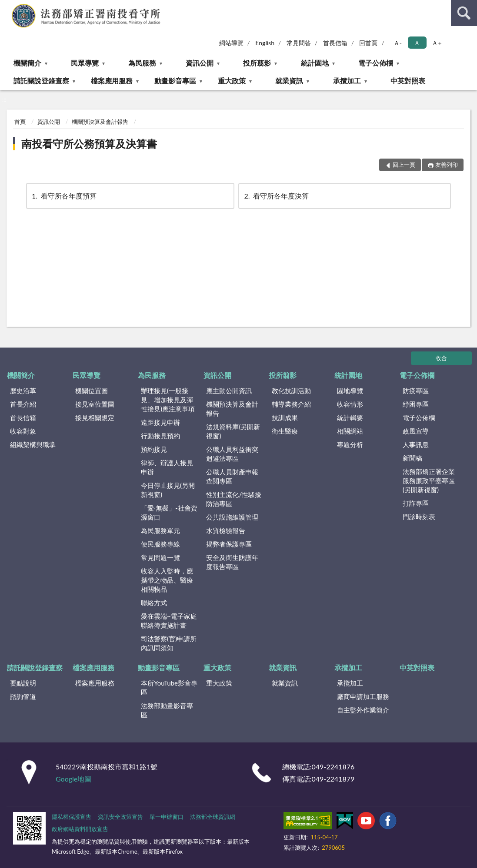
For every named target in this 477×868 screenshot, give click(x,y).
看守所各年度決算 (276, 196)
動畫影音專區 (175, 81)
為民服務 (142, 63)
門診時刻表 (419, 517)
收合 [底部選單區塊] (441, 358)
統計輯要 (350, 417)
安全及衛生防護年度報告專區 (232, 562)
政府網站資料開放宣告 (80, 829)
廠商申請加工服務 (363, 696)
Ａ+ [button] (437, 43)
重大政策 (232, 81)
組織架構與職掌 (33, 444)
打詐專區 (416, 503)
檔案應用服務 (112, 81)
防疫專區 (416, 391)
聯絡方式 (154, 603)
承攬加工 (347, 81)
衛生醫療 (285, 431)
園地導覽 (350, 391)
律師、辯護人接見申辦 (167, 467)
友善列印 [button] (447, 165)
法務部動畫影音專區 (167, 710)
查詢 (464, 13)
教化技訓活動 (291, 391)
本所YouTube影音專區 (169, 687)
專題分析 (350, 444)
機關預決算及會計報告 (100, 122)
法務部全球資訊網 (213, 817)
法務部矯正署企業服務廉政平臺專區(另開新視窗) (429, 480)
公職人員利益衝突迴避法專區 (232, 454)
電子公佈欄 (376, 63)
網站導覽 (231, 43)
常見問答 (299, 43)
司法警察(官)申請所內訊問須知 (169, 643)
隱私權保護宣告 (72, 817)
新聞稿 (412, 458)
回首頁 (368, 43)
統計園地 (315, 63)
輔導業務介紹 (291, 404)
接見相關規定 (95, 417)
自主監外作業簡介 (363, 710)
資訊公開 (200, 63)
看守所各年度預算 (63, 196)
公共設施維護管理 (232, 517)
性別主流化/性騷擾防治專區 (234, 499)
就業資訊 (289, 81)
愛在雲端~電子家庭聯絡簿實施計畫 (169, 621)
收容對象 (23, 431)
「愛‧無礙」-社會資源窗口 (169, 512)
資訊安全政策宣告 (120, 817)
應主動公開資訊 (229, 391)
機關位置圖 (92, 391)
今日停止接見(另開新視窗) (168, 490)
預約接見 (154, 449)
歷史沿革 (23, 391)
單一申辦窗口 (167, 817)
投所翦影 (257, 63)
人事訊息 (416, 444)
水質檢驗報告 (226, 530)
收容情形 (350, 404)
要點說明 (23, 683)
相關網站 (350, 431)
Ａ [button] (417, 43)
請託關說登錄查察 (41, 81)
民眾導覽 (85, 63)
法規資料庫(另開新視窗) (233, 431)
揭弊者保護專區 (229, 544)
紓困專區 (416, 404)
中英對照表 (408, 81)
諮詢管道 (23, 696)
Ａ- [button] (398, 43)
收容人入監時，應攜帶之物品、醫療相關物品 (167, 580)
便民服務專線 (160, 544)
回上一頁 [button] (404, 165)
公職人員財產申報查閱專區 (232, 476)
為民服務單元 (160, 530)
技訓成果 (285, 417)
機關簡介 (27, 63)
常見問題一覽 (160, 557)
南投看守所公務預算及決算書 (89, 144)
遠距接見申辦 (160, 422)
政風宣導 (416, 431)
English (265, 43)
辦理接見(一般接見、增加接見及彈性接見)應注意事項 (168, 400)
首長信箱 (335, 43)
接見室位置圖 (95, 404)
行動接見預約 (160, 436)
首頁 (20, 122)
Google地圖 (73, 779)
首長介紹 (23, 404)
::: (7, 7)
